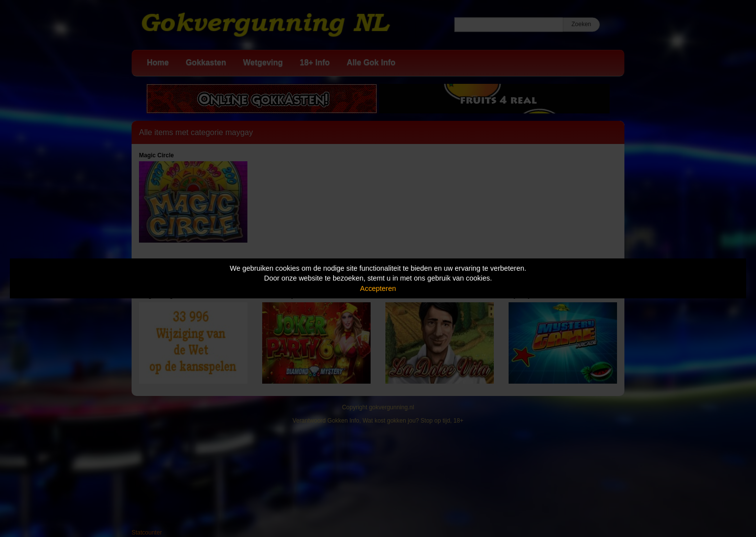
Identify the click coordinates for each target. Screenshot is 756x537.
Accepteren (378, 288)
